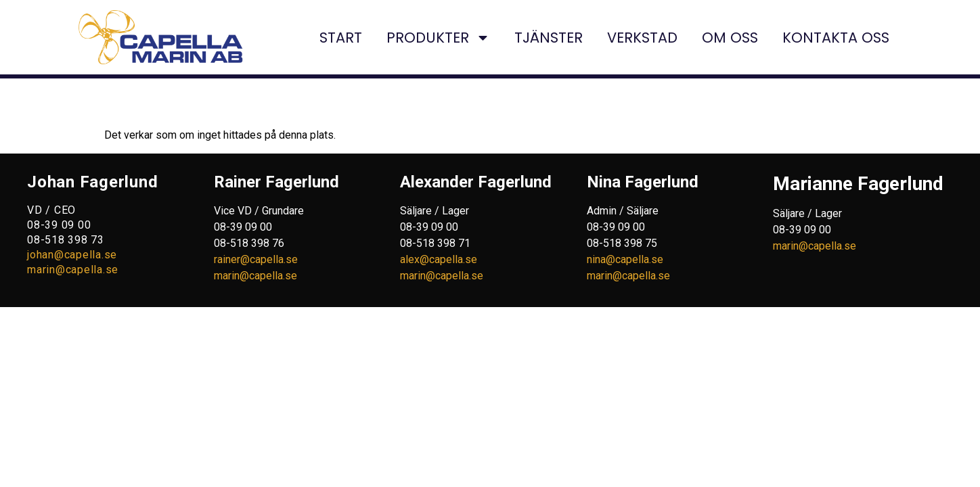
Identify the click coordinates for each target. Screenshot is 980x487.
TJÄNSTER (549, 38)
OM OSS (730, 38)
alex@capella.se (439, 259)
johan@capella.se (72, 255)
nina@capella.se (625, 259)
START (341, 38)
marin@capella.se (73, 270)
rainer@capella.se (256, 259)
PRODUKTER (438, 38)
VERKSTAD (642, 38)
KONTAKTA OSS (836, 38)
